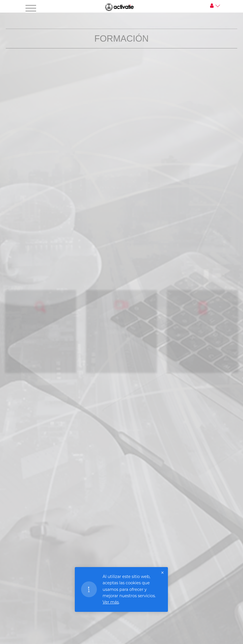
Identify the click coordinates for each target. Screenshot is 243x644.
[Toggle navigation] (31, 8)
